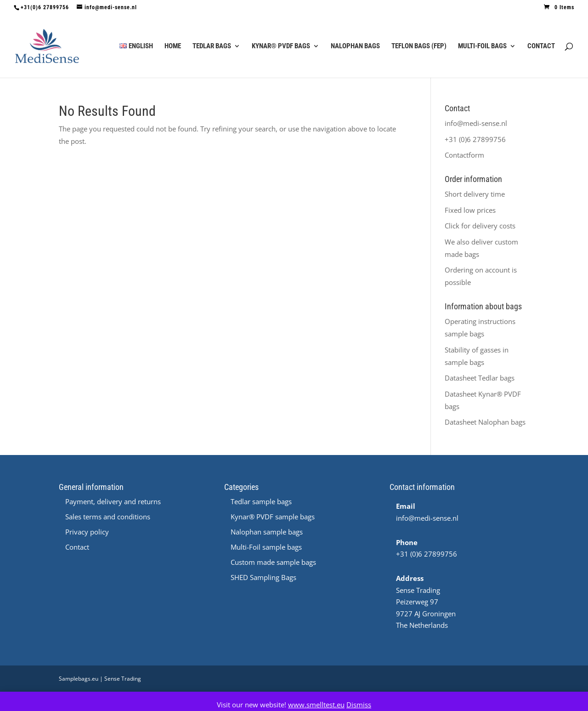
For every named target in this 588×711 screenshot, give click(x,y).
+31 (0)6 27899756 (475, 139)
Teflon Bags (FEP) (419, 46)
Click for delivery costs (480, 226)
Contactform (464, 155)
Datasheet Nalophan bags (485, 422)
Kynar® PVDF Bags (281, 46)
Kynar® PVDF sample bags (273, 517)
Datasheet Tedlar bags (480, 378)
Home (173, 46)
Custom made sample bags (273, 562)
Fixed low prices (470, 210)
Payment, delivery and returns (113, 501)
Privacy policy (87, 532)
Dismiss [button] (359, 705)
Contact (541, 46)
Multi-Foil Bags (482, 46)
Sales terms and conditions (108, 517)
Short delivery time (475, 194)
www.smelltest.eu (316, 705)
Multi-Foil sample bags (266, 547)
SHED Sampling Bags (263, 577)
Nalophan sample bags (267, 532)
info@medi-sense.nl (476, 123)
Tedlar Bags (212, 46)
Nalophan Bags (355, 46)
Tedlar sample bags (261, 501)
